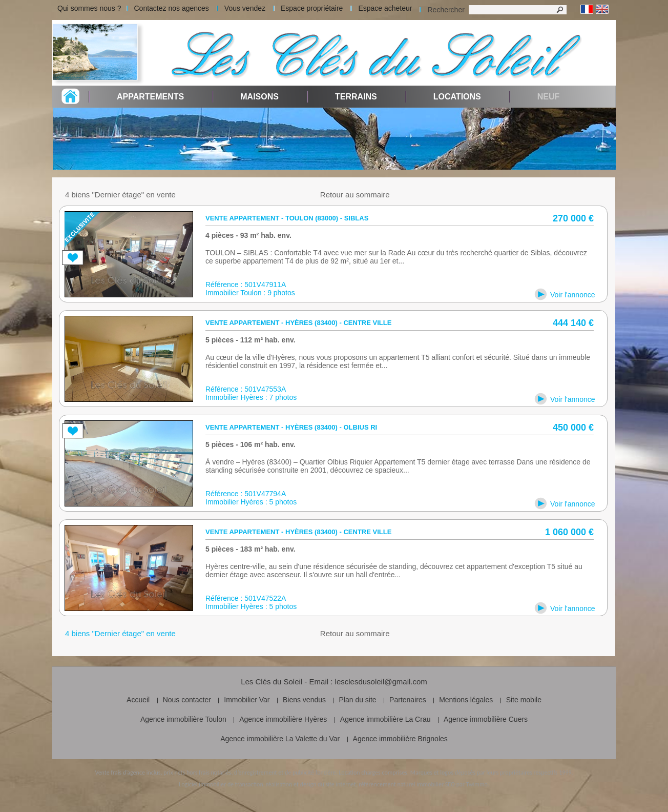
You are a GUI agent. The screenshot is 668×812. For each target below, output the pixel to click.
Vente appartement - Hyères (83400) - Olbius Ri (291, 427)
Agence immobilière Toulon (183, 719)
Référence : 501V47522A (246, 598)
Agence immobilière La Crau (385, 719)
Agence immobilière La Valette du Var (280, 739)
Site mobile (524, 700)
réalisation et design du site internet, (311, 784)
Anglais (602, 9)
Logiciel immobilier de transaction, (222, 784)
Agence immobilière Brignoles (400, 739)
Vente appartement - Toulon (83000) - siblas (287, 218)
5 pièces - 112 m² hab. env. (251, 340)
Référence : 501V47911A (246, 285)
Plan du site (357, 700)
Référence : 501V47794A (246, 494)
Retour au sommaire (355, 195)
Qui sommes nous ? (89, 8)
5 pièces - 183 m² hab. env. (251, 549)
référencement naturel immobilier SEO (407, 784)
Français (587, 9)
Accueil (138, 700)
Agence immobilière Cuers (486, 719)
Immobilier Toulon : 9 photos (250, 293)
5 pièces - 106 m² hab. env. (251, 444)
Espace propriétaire (312, 8)
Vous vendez (245, 8)
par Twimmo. (473, 784)
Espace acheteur (385, 8)
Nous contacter (187, 700)
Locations (457, 97)
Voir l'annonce (573, 295)
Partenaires (408, 700)
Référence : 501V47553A (246, 389)
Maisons (259, 97)
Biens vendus (304, 700)
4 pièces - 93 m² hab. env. (248, 235)
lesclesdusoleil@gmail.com (381, 682)
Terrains (356, 97)
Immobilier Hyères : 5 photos (251, 502)
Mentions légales (466, 700)
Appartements (150, 97)
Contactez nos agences (172, 8)
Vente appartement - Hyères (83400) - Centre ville (298, 323)
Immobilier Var (247, 700)
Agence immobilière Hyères (283, 719)
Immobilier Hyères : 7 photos (251, 397)
